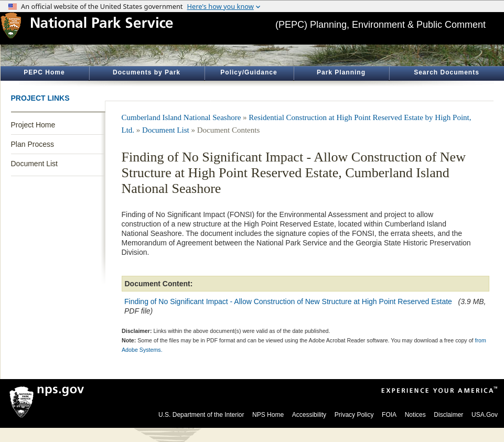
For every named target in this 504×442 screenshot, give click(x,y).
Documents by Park (147, 72)
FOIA (389, 415)
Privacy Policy (354, 415)
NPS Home (268, 415)
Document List (34, 164)
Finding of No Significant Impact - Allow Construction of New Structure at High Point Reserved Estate (288, 301)
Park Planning (341, 72)
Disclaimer (448, 415)
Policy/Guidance (249, 72)
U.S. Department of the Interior (201, 415)
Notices (415, 415)
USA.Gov (485, 415)
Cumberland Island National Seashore (181, 117)
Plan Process (33, 144)
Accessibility (309, 415)
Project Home (33, 125)
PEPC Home (44, 72)
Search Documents (447, 72)
